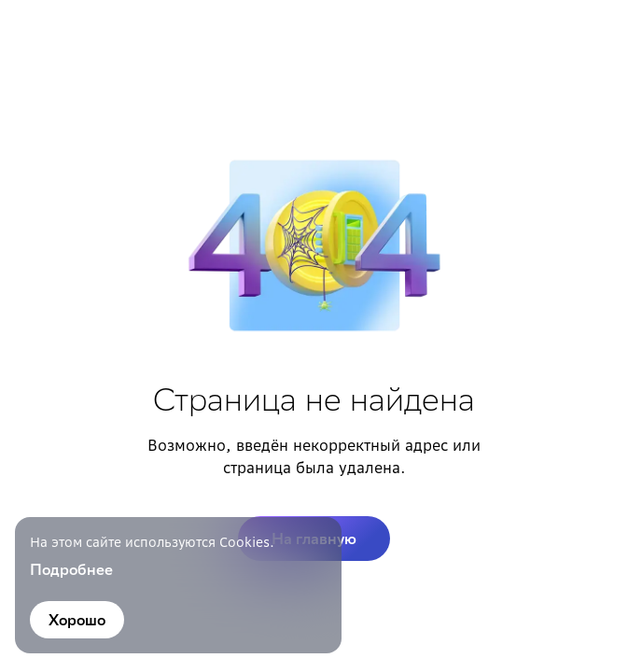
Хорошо (77, 620)
